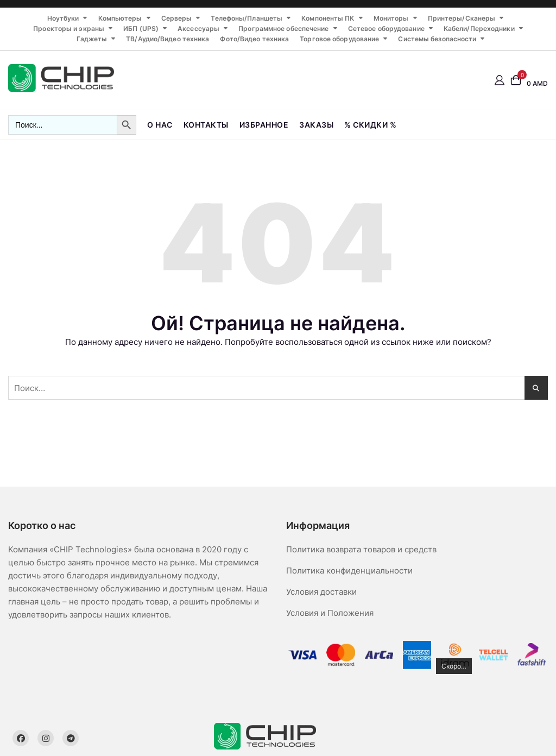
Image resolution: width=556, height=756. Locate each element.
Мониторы (391, 18)
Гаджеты (92, 39)
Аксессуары (198, 29)
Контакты (206, 125)
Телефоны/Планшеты (247, 18)
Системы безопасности (437, 39)
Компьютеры (120, 18)
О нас (160, 125)
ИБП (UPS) (141, 29)
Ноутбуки (63, 18)
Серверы (177, 18)
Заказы (316, 125)
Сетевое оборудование (386, 29)
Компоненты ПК (328, 18)
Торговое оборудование (339, 39)
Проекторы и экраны (69, 29)
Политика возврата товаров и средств (361, 549)
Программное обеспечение (283, 29)
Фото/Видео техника (254, 39)
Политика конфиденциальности (349, 571)
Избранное (264, 125)
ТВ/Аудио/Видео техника (168, 39)
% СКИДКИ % (370, 125)
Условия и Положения (330, 613)
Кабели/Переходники (479, 29)
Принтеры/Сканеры (462, 18)
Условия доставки (321, 592)
